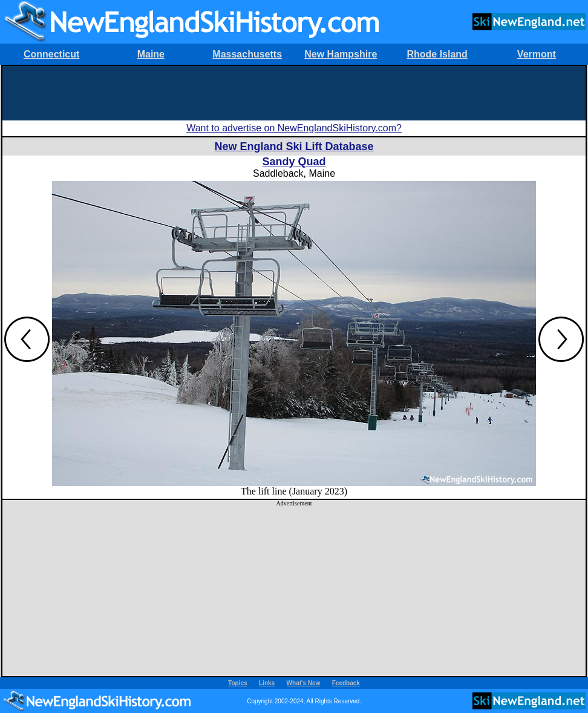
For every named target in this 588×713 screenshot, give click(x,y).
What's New (304, 683)
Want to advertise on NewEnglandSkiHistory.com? (294, 128)
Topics (237, 683)
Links (267, 683)
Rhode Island (437, 54)
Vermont (537, 54)
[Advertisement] (294, 93)
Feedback (346, 683)
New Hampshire (341, 54)
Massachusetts (247, 54)
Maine (151, 54)
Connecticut (51, 54)
